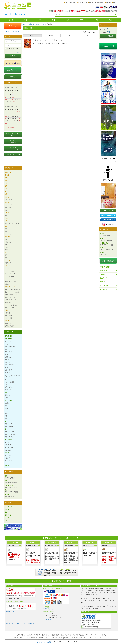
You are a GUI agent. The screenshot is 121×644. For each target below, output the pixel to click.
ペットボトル (9, 455)
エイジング (8, 344)
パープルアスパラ (10, 276)
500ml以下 (8, 442)
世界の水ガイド (105, 286)
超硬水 (10, 496)
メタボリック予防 (10, 354)
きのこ (7, 252)
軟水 (6, 421)
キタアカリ (8, 242)
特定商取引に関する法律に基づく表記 (72, 635)
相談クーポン (104, 271)
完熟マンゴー (9, 200)
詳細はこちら (11, 612)
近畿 (68, 20)
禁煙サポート (9, 352)
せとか (7, 218)
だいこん (7, 260)
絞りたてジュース (10, 287)
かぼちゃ (7, 247)
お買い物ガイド (83, 3)
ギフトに (7, 379)
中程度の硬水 (11, 486)
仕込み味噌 (8, 323)
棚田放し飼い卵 (9, 326)
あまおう (7, 215)
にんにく (7, 266)
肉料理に (7, 367)
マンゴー (7, 197)
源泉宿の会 (103, 289)
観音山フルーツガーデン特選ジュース (48, 40)
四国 (96, 20)
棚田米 (7, 284)
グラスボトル (9, 458)
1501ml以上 (8, 450)
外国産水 (7, 395)
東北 (25, 20)
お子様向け (8, 357)
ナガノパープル (9, 208)
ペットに (7, 385)
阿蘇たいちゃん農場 (10, 282)
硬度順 (89, 36)
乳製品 (7, 310)
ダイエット (8, 341)
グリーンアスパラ (10, 271)
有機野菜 (7, 237)
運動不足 (7, 349)
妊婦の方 (7, 359)
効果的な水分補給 (10, 347)
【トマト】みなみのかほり (12, 289)
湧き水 (7, 408)
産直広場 (31, 24)
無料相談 (56, 635)
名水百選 (103, 282)
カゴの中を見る (13, 32)
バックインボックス (10, 463)
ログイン (13, 56)
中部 (53, 20)
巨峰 (6, 210)
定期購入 (13, 77)
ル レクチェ (8, 234)
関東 (39, 20)
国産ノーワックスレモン (12, 224)
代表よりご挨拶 (105, 267)
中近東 (7, 510)
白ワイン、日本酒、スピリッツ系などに (12, 376)
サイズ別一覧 (9, 440)
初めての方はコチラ (71, 3)
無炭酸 (7, 403)
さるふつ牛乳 (9, 315)
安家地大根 (8, 263)
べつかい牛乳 (9, 318)
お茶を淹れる (9, 370)
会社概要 (108, 3)
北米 (6, 512)
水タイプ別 (8, 400)
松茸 (6, 255)
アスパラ (7, 268)
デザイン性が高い (10, 382)
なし (6, 226)
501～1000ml (8, 445)
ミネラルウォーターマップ (13, 135)
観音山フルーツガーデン (12, 297)
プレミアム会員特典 (13, 63)
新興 (6, 231)
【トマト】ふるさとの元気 (12, 292)
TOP (25, 24)
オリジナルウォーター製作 (97, 3)
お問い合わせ (21, 635)
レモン (7, 221)
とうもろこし (9, 250)
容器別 (7, 453)
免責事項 (104, 635)
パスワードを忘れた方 (13, 52)
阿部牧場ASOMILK (10, 313)
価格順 (70, 36)
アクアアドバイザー (108, 211)
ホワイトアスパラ (10, 274)
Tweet (81, 570)
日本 (6, 520)
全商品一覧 (8, 172)
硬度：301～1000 (10, 434)
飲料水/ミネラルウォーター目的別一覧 (76, 638)
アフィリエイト (104, 638)
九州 (110, 20)
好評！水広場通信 (108, 261)
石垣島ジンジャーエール (12, 300)
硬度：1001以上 (9, 437)
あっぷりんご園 (9, 308)
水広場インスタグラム (13, 154)
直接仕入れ (8, 390)
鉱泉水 (7, 413)
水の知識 (103, 274)
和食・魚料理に (9, 365)
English (115, 3)
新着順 (51, 36)
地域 (38, 24)
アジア (7, 518)
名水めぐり (103, 278)
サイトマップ (94, 638)
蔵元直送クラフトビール (13, 148)
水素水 (7, 419)
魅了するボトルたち (13, 141)
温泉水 (7, 416)
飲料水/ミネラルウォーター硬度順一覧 (26, 638)
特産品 (7, 321)
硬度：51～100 (9, 426)
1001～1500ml (9, 447)
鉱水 (6, 411)
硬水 (6, 429)
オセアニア (8, 515)
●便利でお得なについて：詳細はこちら (21, 624)
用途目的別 (8, 339)
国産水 (7, 398)
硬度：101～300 (9, 432)
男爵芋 (7, 239)
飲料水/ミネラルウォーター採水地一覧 (51, 638)
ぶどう (7, 202)
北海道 (11, 20)
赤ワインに (8, 372)
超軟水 (10, 477)
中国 (82, 20)
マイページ (13, 26)
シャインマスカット (10, 205)
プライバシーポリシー (92, 635)
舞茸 (6, 258)
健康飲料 (7, 466)
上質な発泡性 (9, 362)
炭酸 (6, 406)
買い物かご (37, 635)
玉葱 (6, 245)
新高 (6, 229)
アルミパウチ (9, 461)
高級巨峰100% (9, 302)
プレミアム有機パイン (11, 305)
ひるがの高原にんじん (11, 295)
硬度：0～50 (8, 424)
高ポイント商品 (13, 70)
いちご (7, 213)
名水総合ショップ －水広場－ (44, 642)
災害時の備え (9, 387)
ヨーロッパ (8, 507)
